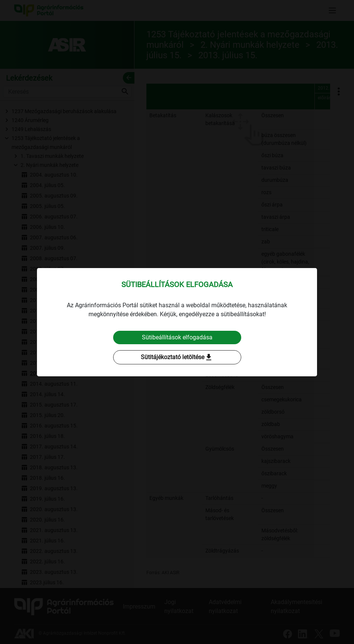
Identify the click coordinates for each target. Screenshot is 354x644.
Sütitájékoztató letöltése (177, 357)
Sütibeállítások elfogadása (177, 337)
